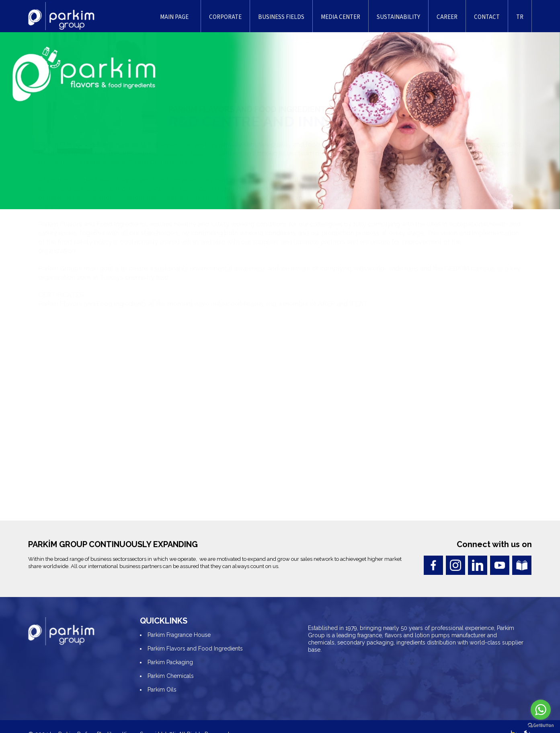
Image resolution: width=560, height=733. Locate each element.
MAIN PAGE (174, 17)
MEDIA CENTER (341, 17)
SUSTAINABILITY (398, 17)
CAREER (447, 17)
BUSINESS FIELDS (281, 17)
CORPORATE (225, 17)
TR (520, 17)
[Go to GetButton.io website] (541, 725)
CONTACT (487, 17)
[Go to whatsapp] (541, 710)
